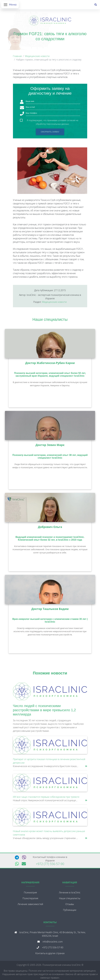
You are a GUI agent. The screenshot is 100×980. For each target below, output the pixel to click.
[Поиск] (96, 5)
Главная (17, 57)
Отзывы (70, 905)
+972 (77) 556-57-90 (50, 865)
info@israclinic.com (53, 943)
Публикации (70, 911)
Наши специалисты (50, 321)
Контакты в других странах (50, 954)
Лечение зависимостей (30, 905)
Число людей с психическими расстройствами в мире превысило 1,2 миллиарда (44, 711)
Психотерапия (30, 899)
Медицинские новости (37, 57)
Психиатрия (30, 894)
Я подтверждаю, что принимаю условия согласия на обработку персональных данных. (53, 122)
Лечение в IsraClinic (70, 894)
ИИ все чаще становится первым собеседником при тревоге (46, 798)
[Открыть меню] (10, 5)
